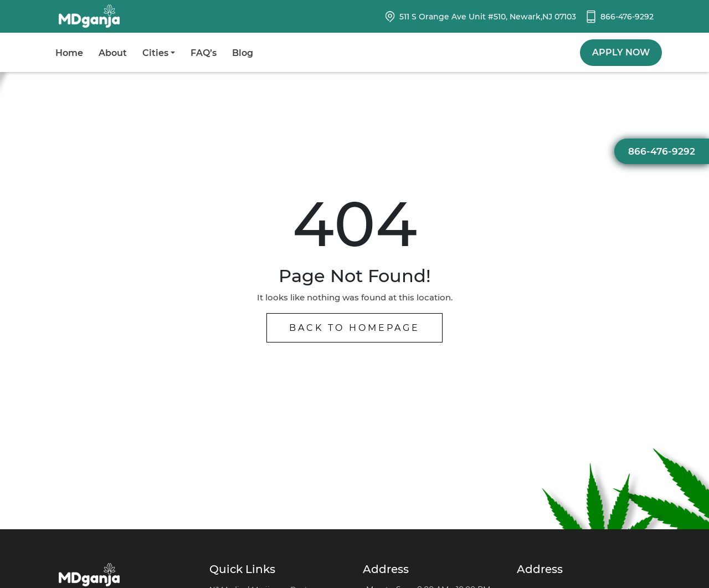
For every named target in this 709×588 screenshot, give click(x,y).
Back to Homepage (354, 328)
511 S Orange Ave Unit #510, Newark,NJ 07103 (488, 17)
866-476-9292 (627, 17)
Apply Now (621, 52)
